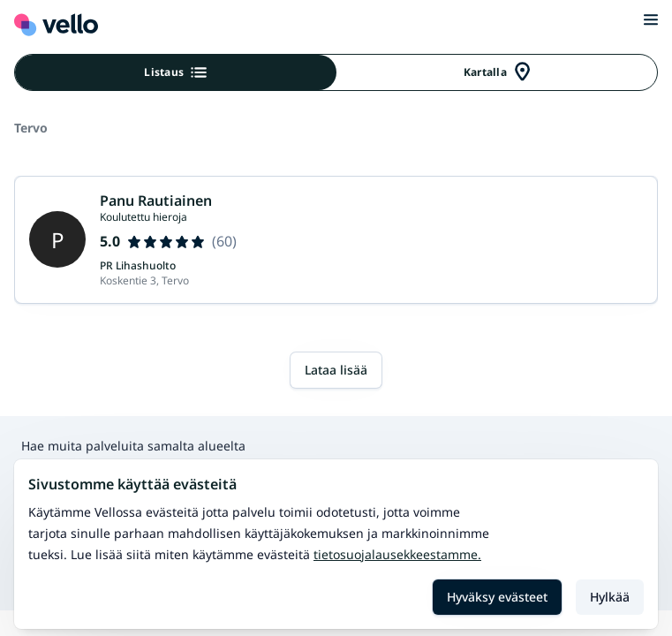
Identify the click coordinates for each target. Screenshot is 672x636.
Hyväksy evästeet (497, 597)
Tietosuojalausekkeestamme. (397, 554)
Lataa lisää (336, 370)
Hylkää (610, 597)
